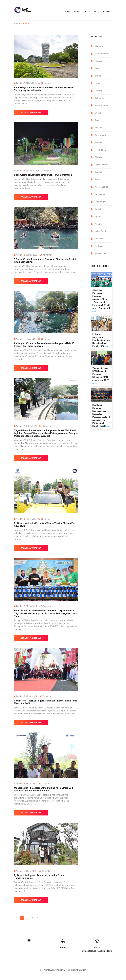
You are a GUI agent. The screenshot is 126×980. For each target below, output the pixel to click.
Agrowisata (100, 135)
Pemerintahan (102, 54)
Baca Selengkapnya (31, 112)
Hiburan (99, 61)
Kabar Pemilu (101, 231)
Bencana (99, 239)
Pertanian (100, 246)
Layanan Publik (102, 165)
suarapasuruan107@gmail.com (97, 951)
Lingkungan (100, 202)
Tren (97, 120)
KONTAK (107, 12)
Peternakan (100, 253)
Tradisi (98, 142)
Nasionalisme (101, 187)
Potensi (99, 179)
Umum (98, 83)
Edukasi (99, 128)
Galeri (87, 12)
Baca (95, 311)
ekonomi (99, 46)
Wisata (98, 76)
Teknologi (100, 98)
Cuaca (98, 113)
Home (67, 12)
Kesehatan (100, 194)
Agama (98, 216)
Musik (98, 68)
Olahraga (99, 91)
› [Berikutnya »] (38, 918)
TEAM (97, 12)
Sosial (98, 209)
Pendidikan (100, 150)
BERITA (77, 12)
